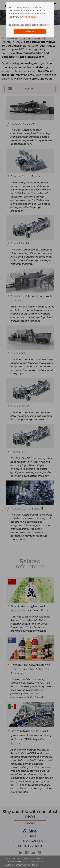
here (47, 25)
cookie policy (30, 17)
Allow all (30, 32)
